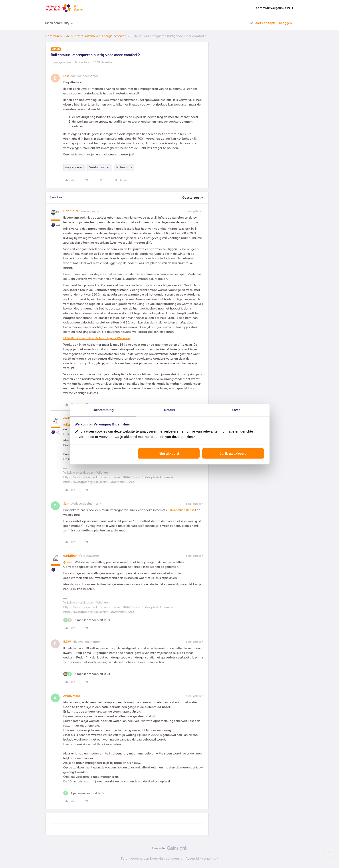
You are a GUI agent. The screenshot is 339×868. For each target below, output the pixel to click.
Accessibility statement (202, 859)
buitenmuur (124, 167)
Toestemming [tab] (103, 410)
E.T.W (67, 642)
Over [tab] (236, 410)
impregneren (74, 167)
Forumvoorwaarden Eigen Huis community (152, 859)
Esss (66, 76)
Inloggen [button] (285, 23)
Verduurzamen (100, 167)
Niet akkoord (169, 454)
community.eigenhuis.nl (275, 8)
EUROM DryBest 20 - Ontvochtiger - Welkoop (97, 338)
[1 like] (84, 793)
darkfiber (70, 556)
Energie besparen (114, 36)
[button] (263, 23)
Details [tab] (170, 410)
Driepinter (71, 211)
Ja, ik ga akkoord (233, 454)
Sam (66, 504)
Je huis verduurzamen (82, 36)
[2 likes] (87, 620)
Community (54, 36)
